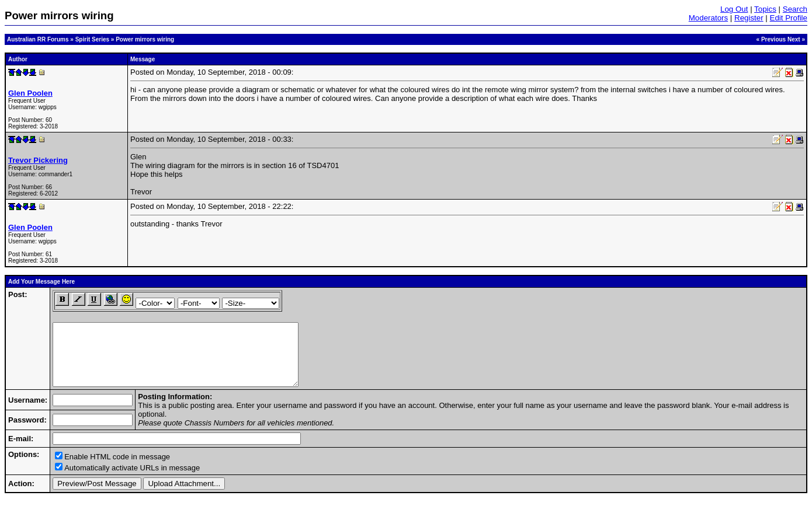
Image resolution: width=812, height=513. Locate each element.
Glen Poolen (30, 93)
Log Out (734, 9)
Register (749, 18)
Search (795, 9)
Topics (765, 9)
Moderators (708, 18)
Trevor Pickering (38, 160)
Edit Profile (789, 18)
